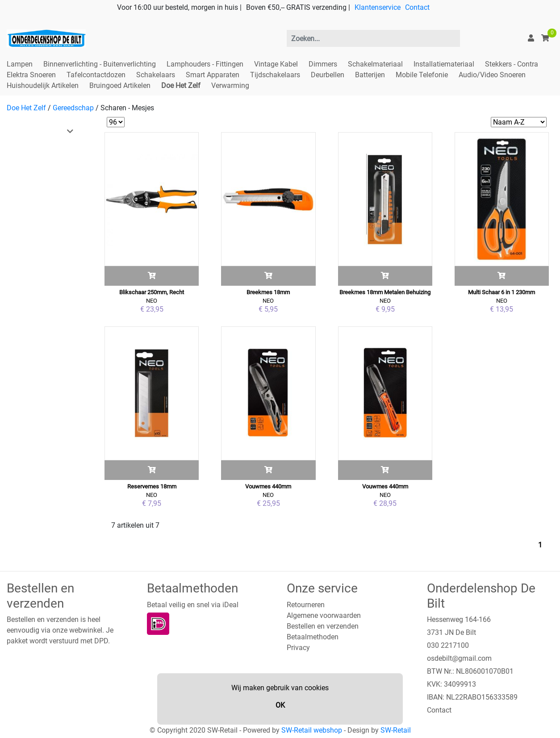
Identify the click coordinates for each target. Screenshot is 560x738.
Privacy (298, 648)
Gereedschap (73, 108)
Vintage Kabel (276, 64)
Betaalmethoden (313, 637)
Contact (417, 7)
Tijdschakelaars (275, 75)
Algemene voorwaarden (324, 615)
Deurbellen (328, 75)
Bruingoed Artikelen (120, 85)
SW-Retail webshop (312, 730)
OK (280, 705)
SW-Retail (396, 730)
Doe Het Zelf (181, 85)
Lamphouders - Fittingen (205, 64)
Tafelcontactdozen (96, 75)
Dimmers (323, 64)
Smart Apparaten (213, 75)
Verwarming (230, 85)
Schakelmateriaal (375, 64)
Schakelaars (156, 75)
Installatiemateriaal (444, 64)
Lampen (20, 64)
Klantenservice (378, 7)
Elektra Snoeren (31, 75)
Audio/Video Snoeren (492, 75)
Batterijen (370, 75)
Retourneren (306, 605)
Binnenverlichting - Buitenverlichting (100, 64)
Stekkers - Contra (512, 64)
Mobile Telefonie (422, 75)
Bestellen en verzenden (323, 626)
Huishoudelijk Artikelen (43, 85)
